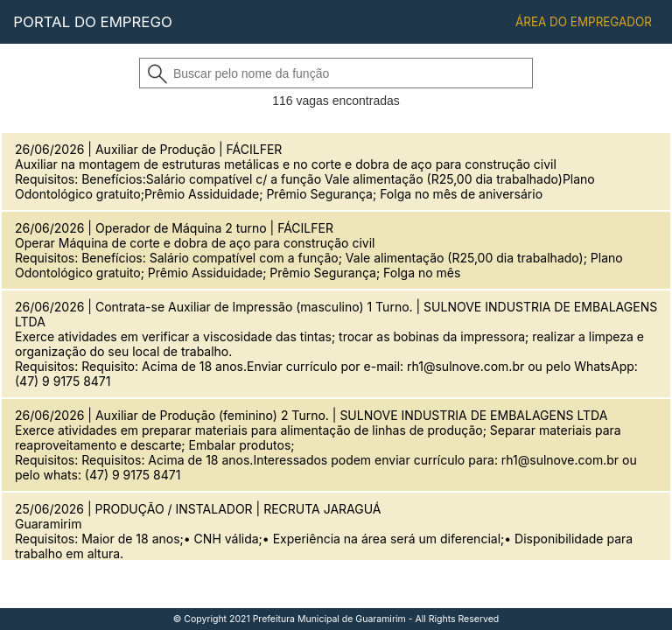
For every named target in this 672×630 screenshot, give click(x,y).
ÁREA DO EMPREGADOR (584, 22)
